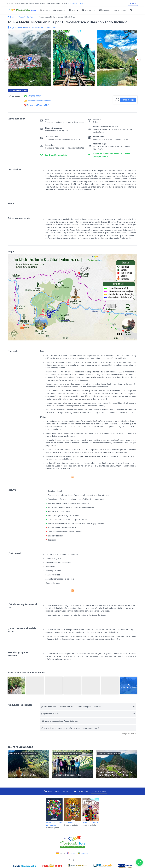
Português (83, 854)
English (71, 854)
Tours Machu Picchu (27, 17)
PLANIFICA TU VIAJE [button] (120, 10)
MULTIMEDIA (89, 10)
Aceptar (133, 3)
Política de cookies (76, 3)
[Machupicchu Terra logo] (21, 10)
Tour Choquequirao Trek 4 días (28, 764)
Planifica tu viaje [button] (99, 791)
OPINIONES (105, 10)
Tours (57, 791)
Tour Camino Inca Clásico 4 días (72, 764)
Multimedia (83, 791)
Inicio (11, 17)
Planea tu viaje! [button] (128, 100)
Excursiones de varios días (18, 90)
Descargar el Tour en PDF (36, 105)
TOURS (45, 10)
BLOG (74, 10)
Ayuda (48, 791)
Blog (74, 791)
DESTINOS (59, 10)
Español (61, 854)
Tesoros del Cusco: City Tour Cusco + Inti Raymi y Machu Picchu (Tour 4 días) (117, 764)
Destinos (65, 791)
